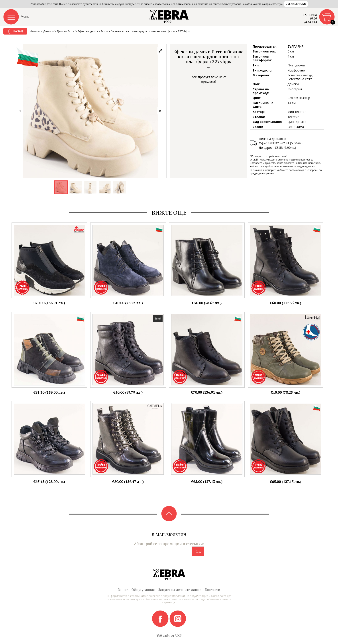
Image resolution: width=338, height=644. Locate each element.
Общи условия (143, 590)
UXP (178, 635)
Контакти (213, 590)
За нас (123, 590)
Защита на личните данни (180, 590)
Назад (15, 31)
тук (280, 4)
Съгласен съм (296, 4)
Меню (25, 16)
